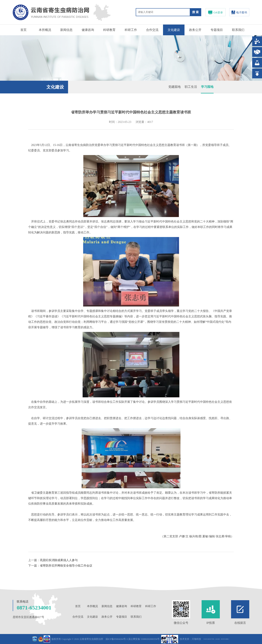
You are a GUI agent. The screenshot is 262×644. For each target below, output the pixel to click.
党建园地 (174, 87)
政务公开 (195, 30)
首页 (23, 30)
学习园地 (207, 87)
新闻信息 (66, 30)
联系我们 (238, 30)
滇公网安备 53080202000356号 (144, 639)
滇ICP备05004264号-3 (117, 639)
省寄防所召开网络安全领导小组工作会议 (66, 566)
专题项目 (217, 30)
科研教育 (109, 30)
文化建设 (174, 30)
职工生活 (191, 87)
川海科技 (196, 639)
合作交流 (152, 30)
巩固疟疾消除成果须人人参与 (59, 560)
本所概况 (45, 30)
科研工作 (131, 30)
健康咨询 (88, 30)
